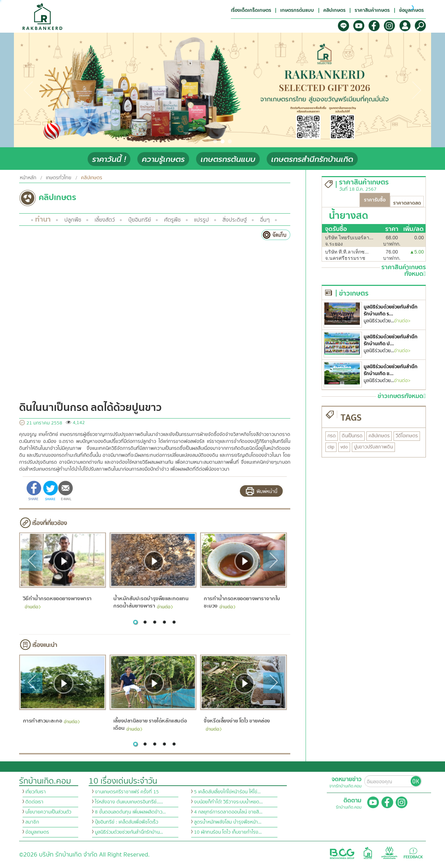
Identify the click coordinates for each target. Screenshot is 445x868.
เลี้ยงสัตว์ (105, 220)
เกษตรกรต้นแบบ (228, 159)
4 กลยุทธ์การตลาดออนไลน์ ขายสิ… (228, 812)
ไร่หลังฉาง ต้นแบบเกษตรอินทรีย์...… (129, 802)
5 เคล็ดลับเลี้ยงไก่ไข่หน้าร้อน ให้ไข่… (227, 792)
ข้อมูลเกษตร (37, 832)
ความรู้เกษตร (163, 159)
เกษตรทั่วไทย (59, 178)
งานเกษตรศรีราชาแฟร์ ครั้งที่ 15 (127, 792)
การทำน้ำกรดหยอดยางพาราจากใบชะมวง (242, 602)
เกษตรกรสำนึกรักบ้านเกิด (312, 159)
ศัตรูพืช (172, 220)
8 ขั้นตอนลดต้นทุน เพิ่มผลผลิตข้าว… (130, 812)
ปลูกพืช (73, 220)
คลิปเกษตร (92, 178)
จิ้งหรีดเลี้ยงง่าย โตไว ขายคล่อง (237, 724)
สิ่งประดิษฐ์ (235, 220)
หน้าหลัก (28, 178)
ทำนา (43, 219)
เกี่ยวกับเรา (36, 792)
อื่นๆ (265, 220)
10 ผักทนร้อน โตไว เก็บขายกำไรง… (228, 832)
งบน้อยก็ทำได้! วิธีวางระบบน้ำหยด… (228, 802)
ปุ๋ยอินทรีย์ (140, 220)
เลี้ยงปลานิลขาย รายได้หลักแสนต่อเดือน (150, 724)
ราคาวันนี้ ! (109, 159)
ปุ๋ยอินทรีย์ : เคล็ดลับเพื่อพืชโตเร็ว (127, 822)
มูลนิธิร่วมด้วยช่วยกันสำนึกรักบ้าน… (129, 832)
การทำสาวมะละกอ (51, 721)
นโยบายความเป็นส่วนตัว (48, 812)
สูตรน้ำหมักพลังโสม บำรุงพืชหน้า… (228, 822)
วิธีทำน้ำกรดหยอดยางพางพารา (57, 601)
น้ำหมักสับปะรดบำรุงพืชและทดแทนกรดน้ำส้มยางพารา (151, 602)
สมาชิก (32, 822)
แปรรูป (201, 220)
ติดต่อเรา (34, 802)
